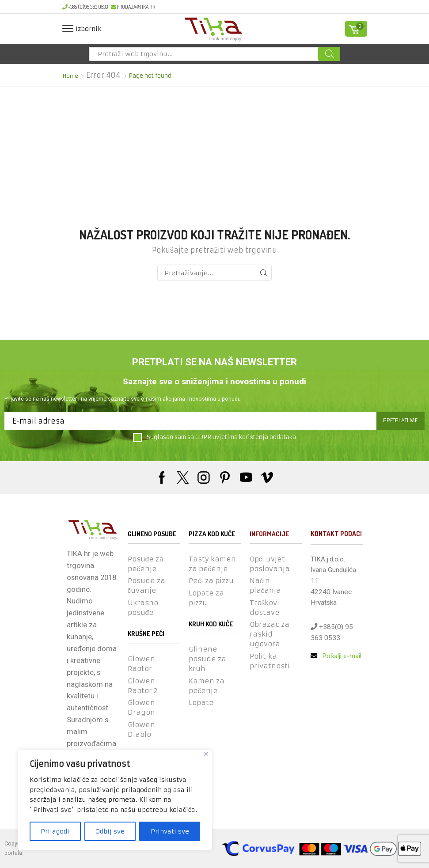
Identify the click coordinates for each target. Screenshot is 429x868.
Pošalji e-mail (336, 656)
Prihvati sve (170, 831)
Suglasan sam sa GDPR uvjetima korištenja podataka (214, 438)
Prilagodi (55, 831)
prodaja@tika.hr (133, 7)
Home (71, 76)
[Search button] (329, 54)
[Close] (206, 754)
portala (13, 853)
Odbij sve (110, 831)
